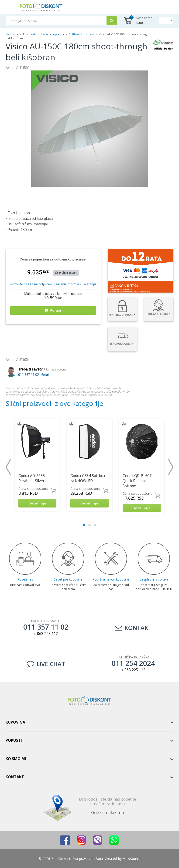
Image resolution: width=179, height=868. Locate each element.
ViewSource (132, 859)
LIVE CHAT (46, 664)
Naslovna (12, 34)
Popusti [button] (14, 740)
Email (46, 375)
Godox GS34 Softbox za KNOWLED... (88, 478)
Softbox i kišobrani (81, 34)
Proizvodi (30, 34)
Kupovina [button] (15, 722)
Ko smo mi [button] (16, 759)
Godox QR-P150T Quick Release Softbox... (137, 481)
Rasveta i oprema (52, 34)
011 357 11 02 (29, 375)
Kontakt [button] (15, 777)
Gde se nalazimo (108, 812)
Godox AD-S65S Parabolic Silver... (33, 478)
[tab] (89, 722)
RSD (165, 21)
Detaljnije (37, 503)
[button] (144, 75)
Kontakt (133, 628)
